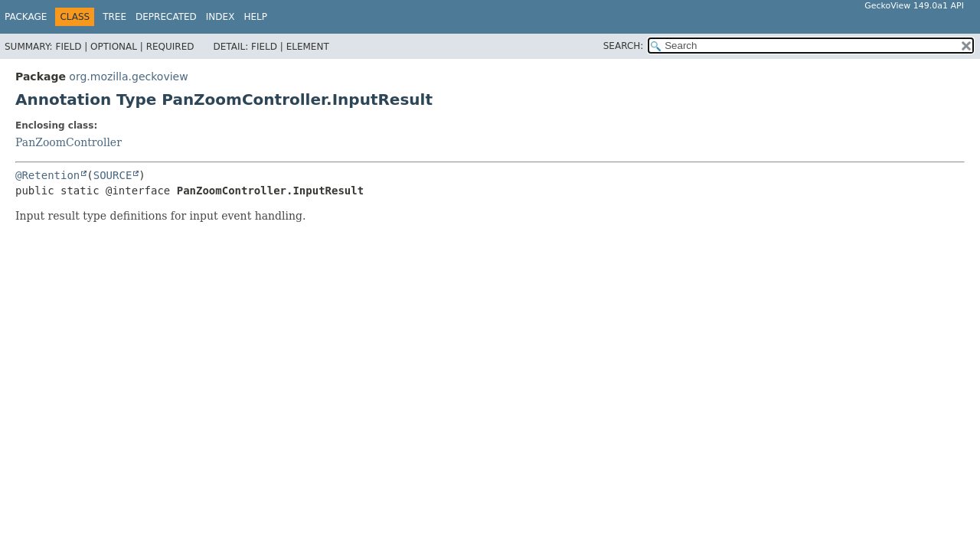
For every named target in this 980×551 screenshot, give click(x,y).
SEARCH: (624, 46)
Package (26, 17)
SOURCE (113, 175)
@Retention (47, 175)
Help (255, 17)
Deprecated (166, 17)
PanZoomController (69, 142)
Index (220, 17)
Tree (114, 17)
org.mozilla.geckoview (128, 77)
